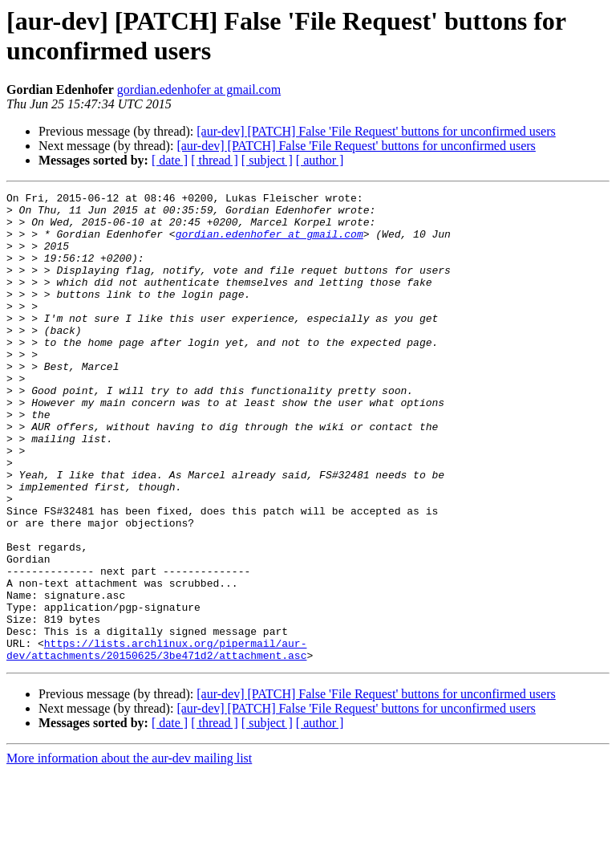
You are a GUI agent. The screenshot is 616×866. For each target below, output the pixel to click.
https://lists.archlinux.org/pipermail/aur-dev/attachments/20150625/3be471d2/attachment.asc (156, 742)
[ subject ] (267, 160)
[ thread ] (215, 160)
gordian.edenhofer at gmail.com (199, 89)
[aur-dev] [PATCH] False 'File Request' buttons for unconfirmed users (376, 131)
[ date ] (170, 160)
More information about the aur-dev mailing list (129, 852)
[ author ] (320, 160)
